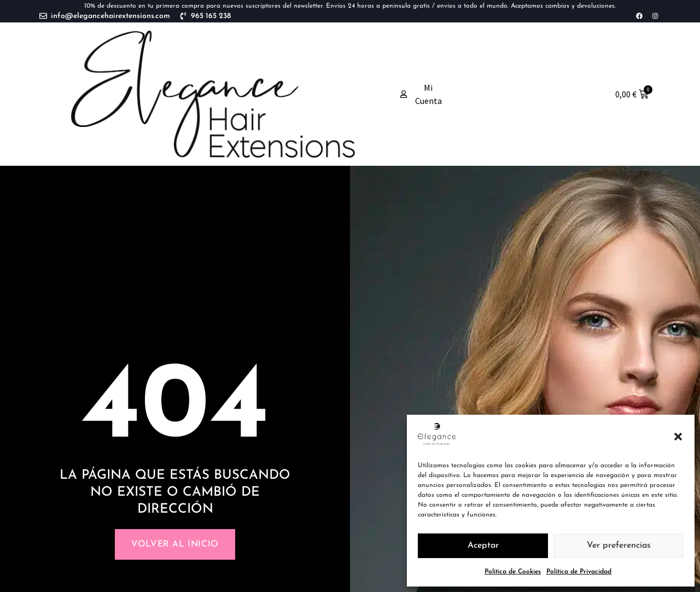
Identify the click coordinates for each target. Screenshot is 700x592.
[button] (678, 437)
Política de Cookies (513, 572)
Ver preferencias (619, 546)
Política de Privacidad (579, 572)
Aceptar (483, 546)
